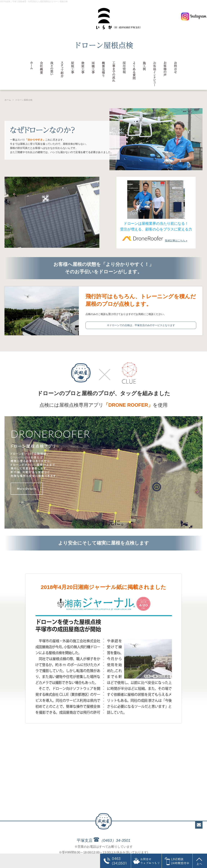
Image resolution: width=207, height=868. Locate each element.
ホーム (8, 100)
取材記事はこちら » (154, 241)
